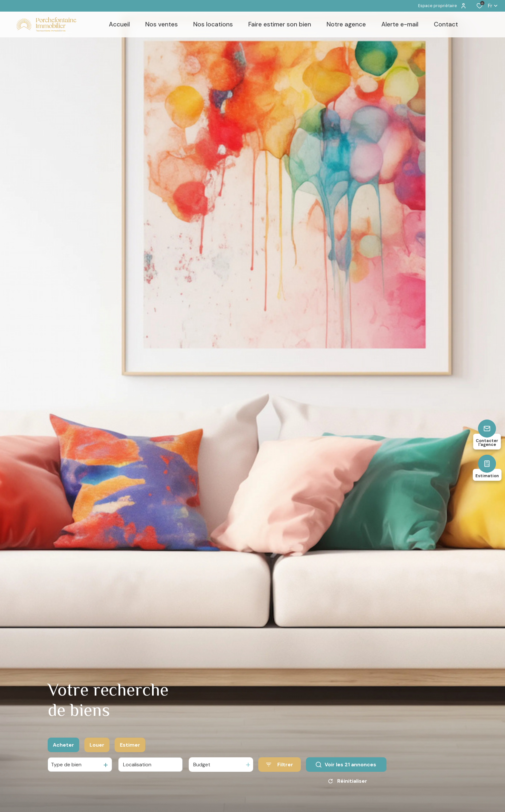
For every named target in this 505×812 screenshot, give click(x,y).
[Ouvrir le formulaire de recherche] (280, 768)
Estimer (130, 748)
